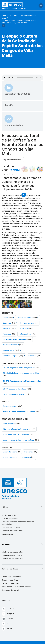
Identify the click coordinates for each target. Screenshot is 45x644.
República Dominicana (13, 160)
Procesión (32, 356)
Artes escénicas (9, 424)
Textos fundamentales (10, 583)
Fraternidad (24, 328)
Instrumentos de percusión (15, 339)
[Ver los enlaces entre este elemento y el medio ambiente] (32, 169)
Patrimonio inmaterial (28, 16)
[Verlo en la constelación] (25, 169)
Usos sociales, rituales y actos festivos (19, 440)
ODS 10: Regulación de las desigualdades (19, 368)
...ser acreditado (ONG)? (11, 527)
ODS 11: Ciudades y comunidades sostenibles (21, 373)
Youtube (7, 619)
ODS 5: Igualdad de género (14, 394)
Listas (4, 18)
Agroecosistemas (10, 406)
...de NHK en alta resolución (12, 559)
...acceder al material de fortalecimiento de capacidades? (18, 523)
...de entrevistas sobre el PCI (13, 555)
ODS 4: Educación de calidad (14, 389)
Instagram (8, 614)
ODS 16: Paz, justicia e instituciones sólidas (22, 381)
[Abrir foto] (5, 304)
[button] (4, 27)
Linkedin (7, 629)
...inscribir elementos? (10, 518)
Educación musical (25, 317)
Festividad (7, 328)
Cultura (15, 16)
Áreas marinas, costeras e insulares (19, 412)
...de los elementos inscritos (12, 552)
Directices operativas (10, 580)
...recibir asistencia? (9, 515)
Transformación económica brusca (17, 457)
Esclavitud (7, 323)
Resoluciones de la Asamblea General (16, 587)
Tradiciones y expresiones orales (16, 434)
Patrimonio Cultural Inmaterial (14, 8)
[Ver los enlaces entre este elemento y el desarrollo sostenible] (40, 169)
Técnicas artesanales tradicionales (17, 429)
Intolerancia (29, 452)
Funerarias (7, 334)
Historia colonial (25, 334)
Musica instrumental (11, 345)
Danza (5, 317)
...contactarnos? (8, 534)
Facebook (8, 609)
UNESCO (5, 16)
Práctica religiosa (11, 356)
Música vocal (9, 350)
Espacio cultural (27, 323)
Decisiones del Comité (10, 590)
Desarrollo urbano (10, 452)
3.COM (15, 170)
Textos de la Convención (11, 577)
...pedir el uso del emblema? (12, 531)
